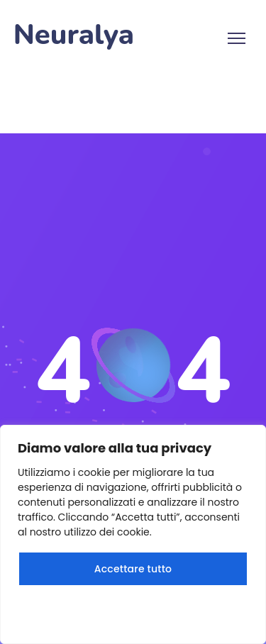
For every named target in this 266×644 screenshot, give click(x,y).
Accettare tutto (133, 569)
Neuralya (74, 35)
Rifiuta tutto (133, 611)
